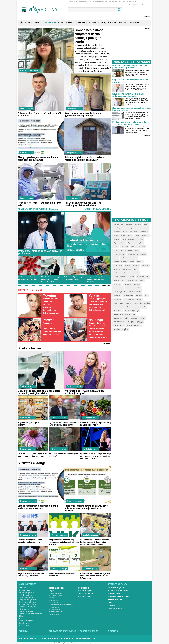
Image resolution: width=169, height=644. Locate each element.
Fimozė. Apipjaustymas (97, 299)
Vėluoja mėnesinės (96, 332)
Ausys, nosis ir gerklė (26, 621)
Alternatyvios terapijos (118, 590)
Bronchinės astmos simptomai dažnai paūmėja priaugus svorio (130, 67)
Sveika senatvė (26, 153)
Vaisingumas (47, 323)
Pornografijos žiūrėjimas (98, 337)
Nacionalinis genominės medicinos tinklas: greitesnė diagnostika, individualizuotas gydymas (95, 542)
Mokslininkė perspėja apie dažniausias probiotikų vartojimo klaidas (51, 279)
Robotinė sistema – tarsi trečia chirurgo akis (40, 204)
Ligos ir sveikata (34, 23)
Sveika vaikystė (85, 591)
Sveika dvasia (114, 605)
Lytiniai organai (24, 609)
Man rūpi (23, 587)
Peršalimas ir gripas (55, 596)
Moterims (50, 295)
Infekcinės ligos (54, 614)
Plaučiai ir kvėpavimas (29, 70)
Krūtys (21, 616)
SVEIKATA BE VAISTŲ (97, 23)
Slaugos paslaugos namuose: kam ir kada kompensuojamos (38, 159)
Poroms (48, 320)
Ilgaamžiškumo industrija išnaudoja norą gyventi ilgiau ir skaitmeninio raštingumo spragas (96, 456)
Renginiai (23, 631)
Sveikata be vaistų (28, 386)
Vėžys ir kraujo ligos (56, 593)
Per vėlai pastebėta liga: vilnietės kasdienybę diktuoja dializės (83, 204)
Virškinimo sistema (25, 595)
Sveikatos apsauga (28, 501)
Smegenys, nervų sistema (28, 600)
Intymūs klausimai (30, 290)
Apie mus (83, 2)
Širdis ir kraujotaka (25, 590)
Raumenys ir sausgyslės (27, 607)
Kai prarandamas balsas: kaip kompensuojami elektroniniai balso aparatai (64, 542)
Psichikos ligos (24, 625)
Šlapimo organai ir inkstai (27, 602)
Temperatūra (53, 598)
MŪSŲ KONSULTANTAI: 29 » (98, 209)
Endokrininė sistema (26, 597)
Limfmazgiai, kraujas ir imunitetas (30, 614)
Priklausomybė (54, 607)
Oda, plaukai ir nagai (26, 611)
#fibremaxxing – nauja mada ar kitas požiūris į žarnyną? (84, 392)
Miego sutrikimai (54, 610)
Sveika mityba (114, 593)
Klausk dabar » (76, 250)
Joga (110, 602)
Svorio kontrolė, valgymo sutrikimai (61, 605)
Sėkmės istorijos (115, 608)
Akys (20, 618)
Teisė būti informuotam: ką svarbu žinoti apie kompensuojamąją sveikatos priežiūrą (87, 508)
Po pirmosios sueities (97, 335)
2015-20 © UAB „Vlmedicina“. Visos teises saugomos (70, 643)
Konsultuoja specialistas (32, 209)
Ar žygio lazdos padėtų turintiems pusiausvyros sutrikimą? (96, 279)
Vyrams (94, 295)
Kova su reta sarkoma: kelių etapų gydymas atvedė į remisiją (83, 114)
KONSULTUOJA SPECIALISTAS (72, 23)
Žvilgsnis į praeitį (86, 594)
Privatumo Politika (128, 2)
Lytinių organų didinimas (98, 302)
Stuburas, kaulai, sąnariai (28, 604)
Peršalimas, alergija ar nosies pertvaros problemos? (40, 252)
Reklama (73, 2)
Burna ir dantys (24, 623)
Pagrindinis (51, 23)
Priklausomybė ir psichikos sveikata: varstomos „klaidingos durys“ (85, 159)
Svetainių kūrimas (111, 643)
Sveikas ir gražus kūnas (119, 596)
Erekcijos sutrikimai (96, 304)
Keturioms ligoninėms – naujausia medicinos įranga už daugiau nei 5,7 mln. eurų (95, 576)
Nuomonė (113, 631)
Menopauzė (47, 307)
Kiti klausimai (53, 209)
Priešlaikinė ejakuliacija (97, 326)
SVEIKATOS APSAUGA (118, 23)
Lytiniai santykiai (49, 329)
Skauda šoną (53, 603)
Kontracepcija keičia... (97, 323)
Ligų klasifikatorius (98, 2)
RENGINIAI (135, 23)
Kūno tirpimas (53, 600)
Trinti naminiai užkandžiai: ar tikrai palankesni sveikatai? (29, 278)
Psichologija (84, 588)
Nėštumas (46, 304)
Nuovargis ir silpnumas (56, 612)
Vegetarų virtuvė (115, 599)
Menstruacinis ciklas (50, 299)
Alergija (51, 591)
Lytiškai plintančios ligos (52, 332)
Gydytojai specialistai (51, 313)
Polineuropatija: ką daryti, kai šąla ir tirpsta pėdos (75, 278)
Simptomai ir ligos (74, 108)
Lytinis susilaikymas (96, 329)
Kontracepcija (48, 302)
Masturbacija (47, 326)
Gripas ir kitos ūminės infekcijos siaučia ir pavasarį (40, 114)
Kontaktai (113, 2)
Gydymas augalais (116, 587)
